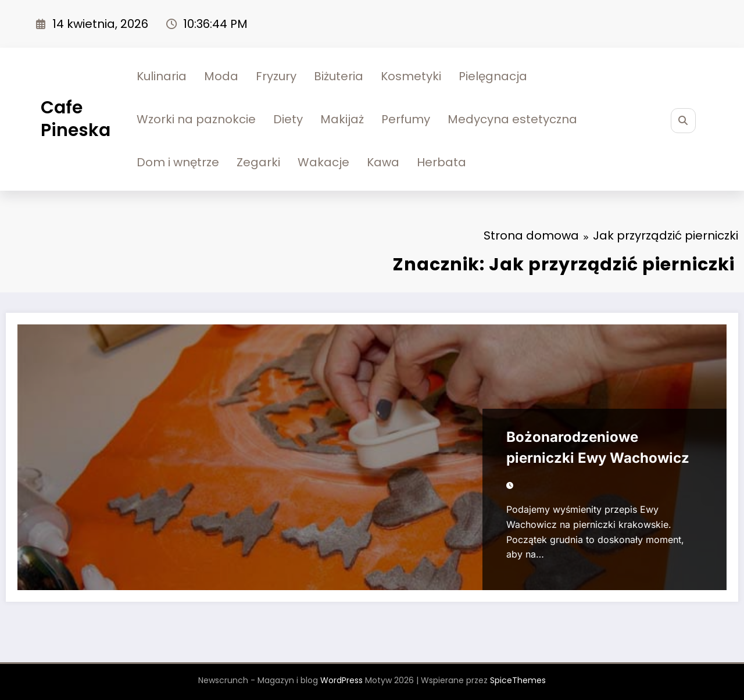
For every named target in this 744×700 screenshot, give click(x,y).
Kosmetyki (411, 76)
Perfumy (406, 119)
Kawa (383, 162)
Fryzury (276, 76)
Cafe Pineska (76, 119)
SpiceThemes (518, 680)
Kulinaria (162, 76)
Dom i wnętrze (178, 162)
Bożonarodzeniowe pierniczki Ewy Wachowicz (598, 447)
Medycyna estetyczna (512, 119)
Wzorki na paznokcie (196, 119)
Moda (221, 76)
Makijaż (342, 119)
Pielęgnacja (493, 76)
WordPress (341, 680)
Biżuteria (339, 76)
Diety (288, 119)
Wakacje (323, 162)
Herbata (441, 162)
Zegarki (258, 162)
